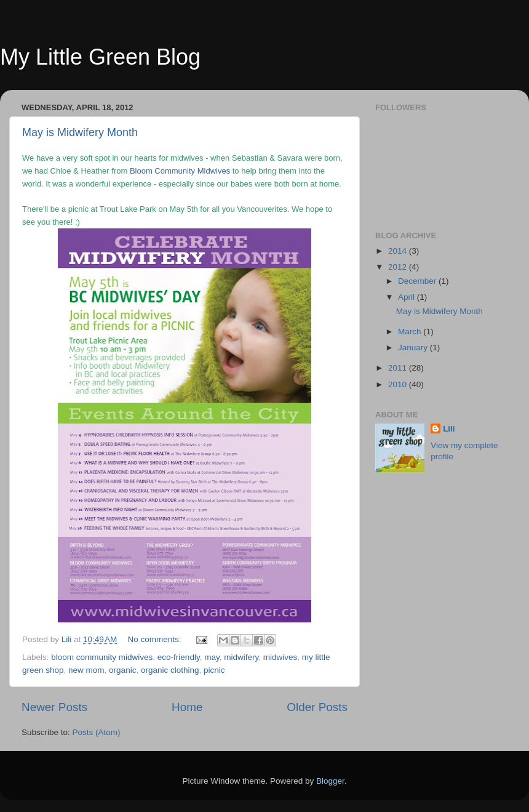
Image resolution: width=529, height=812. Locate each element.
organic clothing (170, 670)
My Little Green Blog (100, 57)
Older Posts (317, 707)
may (212, 657)
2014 (399, 251)
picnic (214, 670)
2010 (399, 384)
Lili (449, 429)
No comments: (156, 639)
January (414, 348)
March (411, 332)
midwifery (241, 657)
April (408, 297)
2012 (399, 267)
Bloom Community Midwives (180, 171)
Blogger (330, 781)
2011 (399, 368)
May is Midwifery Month (80, 132)
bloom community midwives (102, 657)
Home (187, 707)
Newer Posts (54, 707)
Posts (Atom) (97, 732)
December (418, 281)
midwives (280, 657)
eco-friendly (179, 657)
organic (122, 670)
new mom (86, 670)
